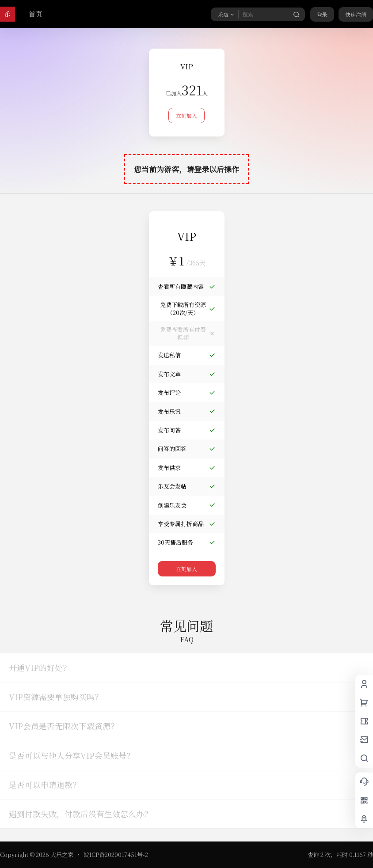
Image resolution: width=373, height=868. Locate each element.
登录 (322, 14)
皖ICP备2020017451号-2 (116, 855)
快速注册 (356, 14)
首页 (35, 14)
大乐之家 (61, 855)
